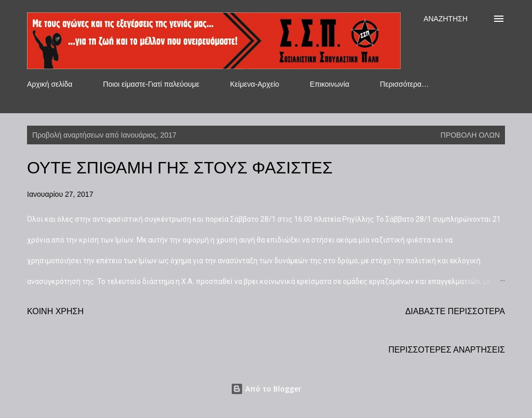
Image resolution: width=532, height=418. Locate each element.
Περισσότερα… (404, 84)
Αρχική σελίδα (50, 84)
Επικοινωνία (329, 84)
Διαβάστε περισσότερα (455, 311)
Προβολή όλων (470, 135)
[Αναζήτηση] (445, 19)
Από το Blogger (266, 389)
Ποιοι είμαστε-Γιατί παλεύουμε (151, 84)
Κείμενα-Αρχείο (255, 84)
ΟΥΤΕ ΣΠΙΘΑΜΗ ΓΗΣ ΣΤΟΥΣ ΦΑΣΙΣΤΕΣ (180, 168)
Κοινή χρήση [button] (55, 311)
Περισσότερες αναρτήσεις (447, 350)
